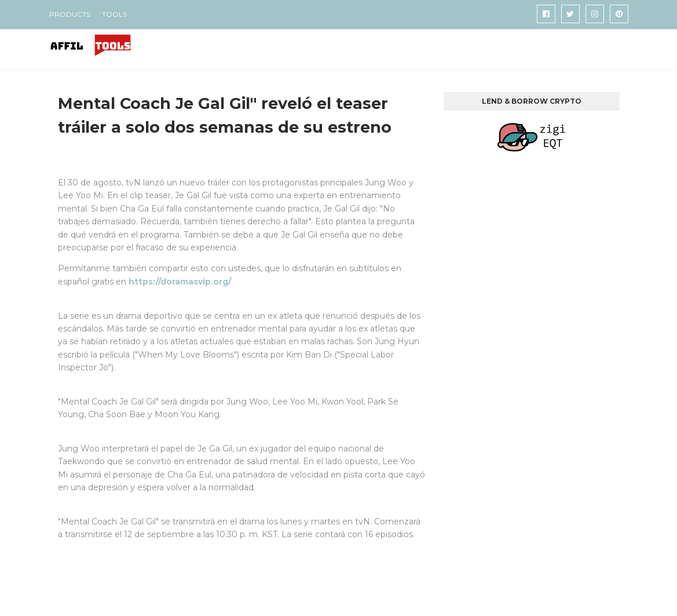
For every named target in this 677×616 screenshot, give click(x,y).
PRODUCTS (70, 14)
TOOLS (114, 14)
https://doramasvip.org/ (180, 282)
